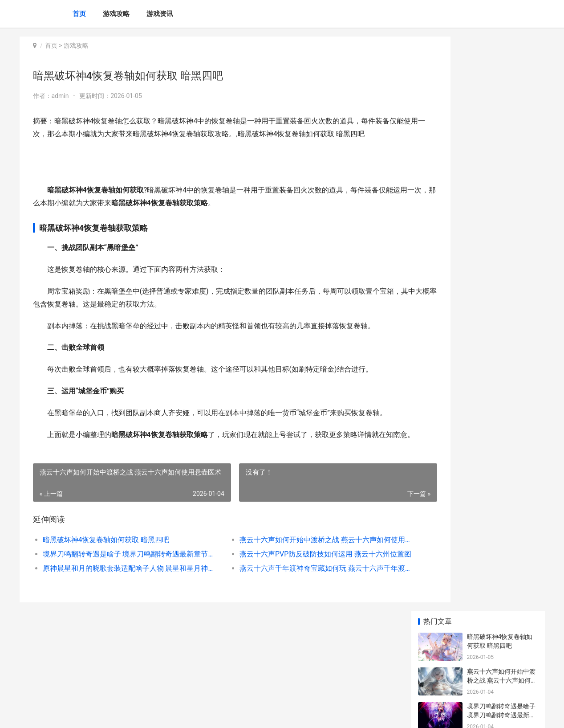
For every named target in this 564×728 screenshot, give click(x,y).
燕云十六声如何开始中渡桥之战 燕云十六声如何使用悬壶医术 (293, 566)
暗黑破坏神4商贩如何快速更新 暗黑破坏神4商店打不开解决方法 (501, 448)
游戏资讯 (160, 14)
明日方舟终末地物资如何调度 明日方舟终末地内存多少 (502, 275)
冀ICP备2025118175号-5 (143, 714)
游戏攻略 (116, 14)
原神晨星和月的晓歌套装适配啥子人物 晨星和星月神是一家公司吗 (120, 594)
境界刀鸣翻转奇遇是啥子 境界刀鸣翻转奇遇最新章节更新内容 (120, 580)
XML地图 (184, 714)
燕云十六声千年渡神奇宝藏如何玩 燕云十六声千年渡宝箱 (293, 594)
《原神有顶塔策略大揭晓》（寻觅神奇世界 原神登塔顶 (502, 513)
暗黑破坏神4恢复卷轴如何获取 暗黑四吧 (106, 566)
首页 (79, 14)
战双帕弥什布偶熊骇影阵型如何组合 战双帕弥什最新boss (502, 414)
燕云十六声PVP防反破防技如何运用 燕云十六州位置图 (293, 580)
